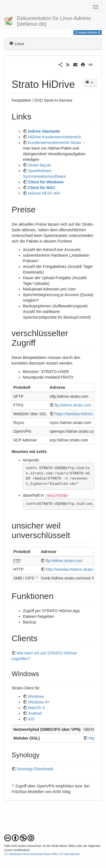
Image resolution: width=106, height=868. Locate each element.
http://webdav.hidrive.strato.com (74, 569)
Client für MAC (42, 188)
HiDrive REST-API (44, 193)
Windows (36, 696)
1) (37, 577)
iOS (31, 719)
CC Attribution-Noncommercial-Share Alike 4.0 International (42, 854)
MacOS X (36, 708)
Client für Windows (46, 182)
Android (35, 713)
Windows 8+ (39, 702)
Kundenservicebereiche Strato (55, 143)
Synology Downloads (35, 769)
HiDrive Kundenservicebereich (55, 137)
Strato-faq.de (39, 165)
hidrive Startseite (44, 131)
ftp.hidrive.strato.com (73, 405)
